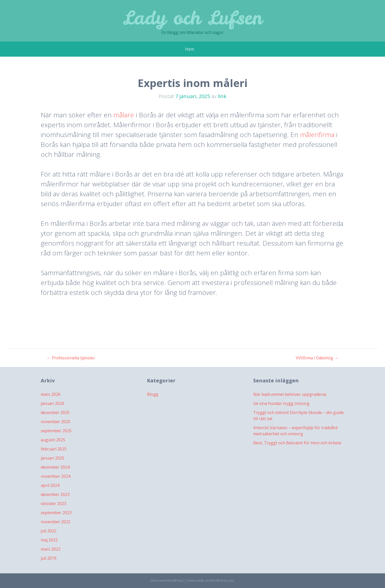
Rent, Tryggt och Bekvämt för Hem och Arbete (297, 443)
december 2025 (55, 412)
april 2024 (50, 485)
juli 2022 (49, 531)
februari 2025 (54, 449)
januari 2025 (52, 458)
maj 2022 (49, 540)
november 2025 (56, 422)
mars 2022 (51, 549)
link (222, 96)
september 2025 (56, 431)
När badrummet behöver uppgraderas (290, 394)
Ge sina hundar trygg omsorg (281, 403)
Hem (190, 49)
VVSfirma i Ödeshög (317, 358)
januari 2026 (52, 403)
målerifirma (317, 135)
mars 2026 (51, 394)
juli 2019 (49, 558)
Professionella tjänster (71, 358)
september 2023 (56, 513)
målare (124, 115)
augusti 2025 (53, 440)
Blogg (153, 394)
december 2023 (55, 494)
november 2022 (56, 522)
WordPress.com (222, 580)
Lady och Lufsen (192, 18)
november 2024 (56, 476)
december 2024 (55, 467)
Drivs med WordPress (167, 580)
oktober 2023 (54, 504)
